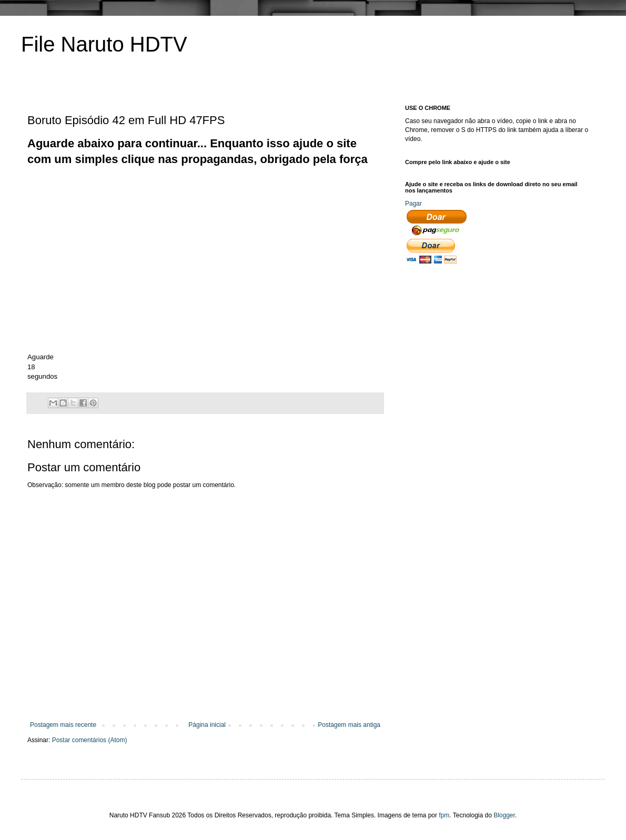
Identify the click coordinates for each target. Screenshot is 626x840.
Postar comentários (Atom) (90, 740)
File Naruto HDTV (104, 44)
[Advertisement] (219, 191)
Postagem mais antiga (349, 725)
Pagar (413, 204)
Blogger (504, 815)
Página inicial (207, 725)
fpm (444, 815)
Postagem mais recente (63, 725)
